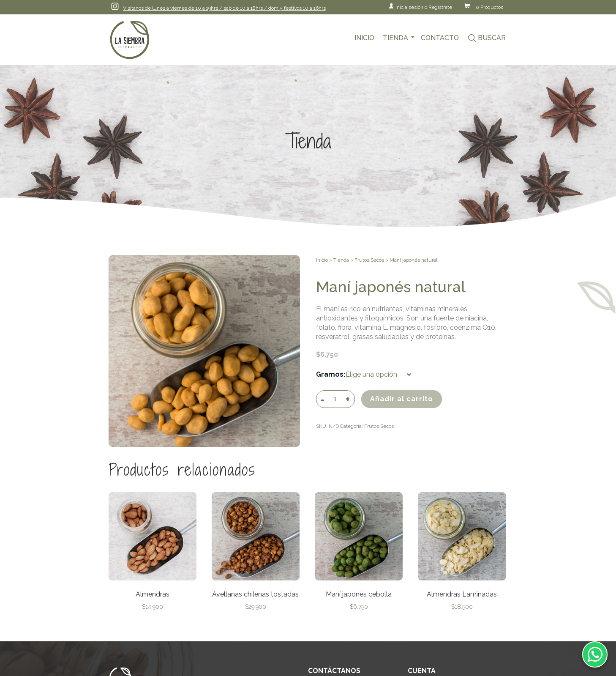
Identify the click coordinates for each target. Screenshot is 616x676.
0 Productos (489, 7)
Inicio (364, 38)
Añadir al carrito (402, 399)
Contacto (440, 38)
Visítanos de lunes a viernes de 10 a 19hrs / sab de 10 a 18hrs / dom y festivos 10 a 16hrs (224, 8)
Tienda (395, 38)
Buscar (492, 38)
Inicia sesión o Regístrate (424, 7)
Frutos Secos (369, 260)
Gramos (330, 374)
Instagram (115, 6)
